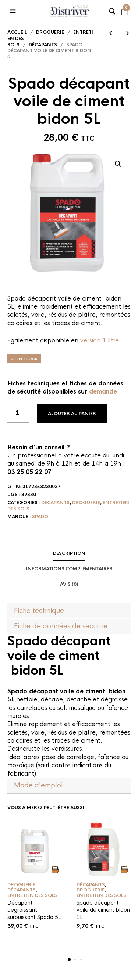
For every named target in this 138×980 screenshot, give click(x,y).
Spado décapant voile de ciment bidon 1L (103, 910)
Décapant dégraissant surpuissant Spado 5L (34, 910)
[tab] (69, 554)
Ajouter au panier (72, 414)
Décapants (43, 45)
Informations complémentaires (69, 569)
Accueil (17, 32)
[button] (14, 11)
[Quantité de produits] (18, 413)
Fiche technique (39, 611)
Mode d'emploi (38, 785)
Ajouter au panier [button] (55, 870)
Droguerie (50, 32)
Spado (40, 517)
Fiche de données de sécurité (61, 626)
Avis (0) (69, 584)
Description (69, 553)
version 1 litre (100, 340)
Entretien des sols (32, 895)
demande (103, 392)
